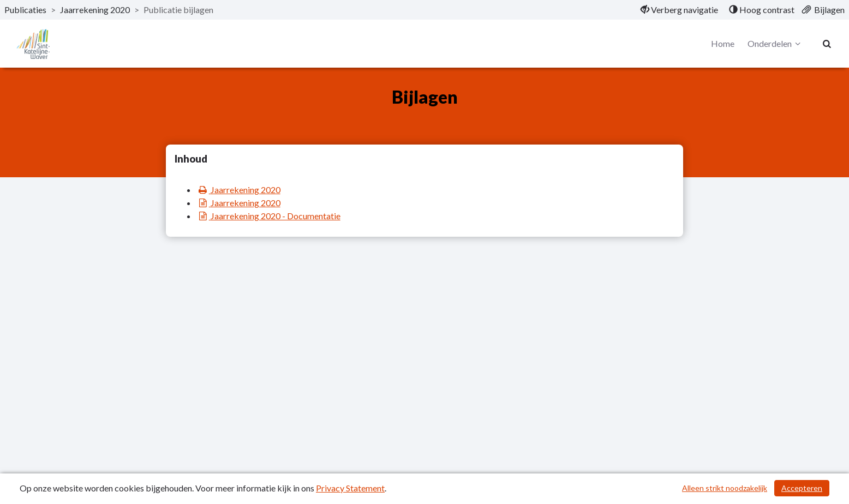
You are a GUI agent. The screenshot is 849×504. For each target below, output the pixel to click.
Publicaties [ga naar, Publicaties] (25, 10)
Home (723, 43)
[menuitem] (679, 10)
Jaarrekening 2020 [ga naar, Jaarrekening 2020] (95, 10)
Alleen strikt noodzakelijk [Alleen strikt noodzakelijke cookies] (725, 488)
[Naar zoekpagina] (827, 44)
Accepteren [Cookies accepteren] (802, 488)
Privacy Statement (350, 488)
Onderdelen (776, 44)
